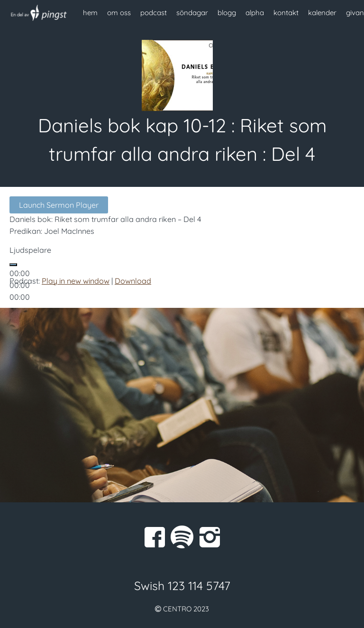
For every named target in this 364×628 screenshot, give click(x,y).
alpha (255, 13)
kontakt (286, 13)
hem (90, 13)
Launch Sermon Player (59, 205)
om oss (119, 13)
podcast (154, 13)
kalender (322, 13)
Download (133, 281)
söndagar (192, 13)
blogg (227, 13)
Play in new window (76, 281)
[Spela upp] (13, 265)
